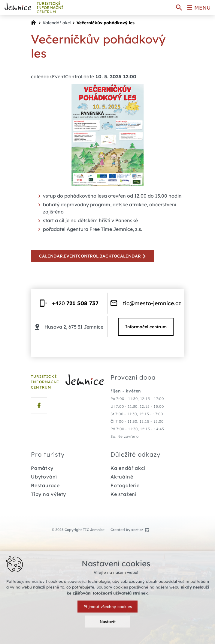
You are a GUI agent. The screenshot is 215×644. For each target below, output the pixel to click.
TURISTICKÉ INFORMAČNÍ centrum (50, 8)
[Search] (179, 7)
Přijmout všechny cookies (108, 607)
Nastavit (108, 622)
